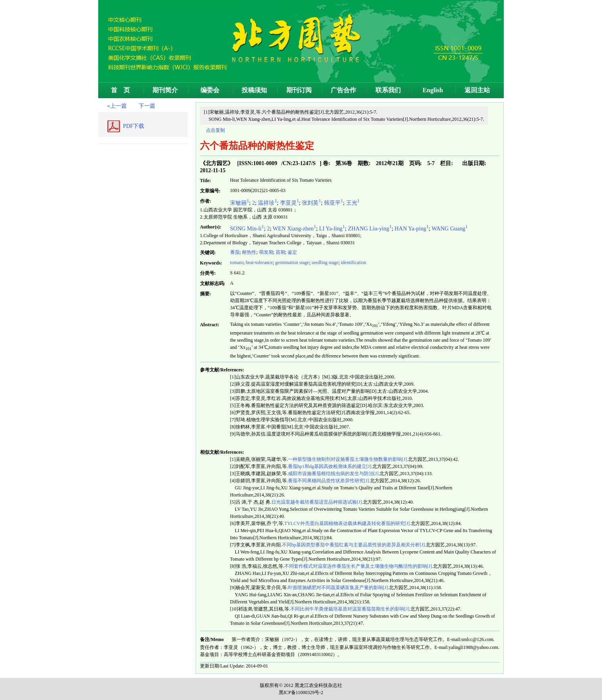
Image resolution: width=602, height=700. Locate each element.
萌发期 (266, 252)
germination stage (292, 262)
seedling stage (325, 262)
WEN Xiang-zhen (295, 228)
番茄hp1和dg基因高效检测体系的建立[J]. (330, 466)
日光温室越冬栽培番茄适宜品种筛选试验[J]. (317, 502)
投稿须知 (254, 90)
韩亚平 (333, 203)
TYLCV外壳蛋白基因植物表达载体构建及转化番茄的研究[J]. (348, 523)
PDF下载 (134, 126)
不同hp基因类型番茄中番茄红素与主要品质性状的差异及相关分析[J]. (354, 545)
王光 (353, 203)
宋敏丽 (240, 203)
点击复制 (215, 130)
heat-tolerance (259, 262)
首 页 (120, 90)
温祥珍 (267, 203)
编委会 (210, 90)
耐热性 (249, 252)
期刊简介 (165, 90)
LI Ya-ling (332, 228)
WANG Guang (450, 228)
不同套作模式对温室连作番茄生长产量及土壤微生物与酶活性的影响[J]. (359, 566)
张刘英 (311, 203)
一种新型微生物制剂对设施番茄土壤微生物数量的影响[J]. (348, 459)
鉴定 (292, 252)
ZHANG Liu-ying (370, 228)
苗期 (280, 252)
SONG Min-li (247, 228)
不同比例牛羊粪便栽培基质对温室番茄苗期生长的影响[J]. (351, 609)
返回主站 (477, 90)
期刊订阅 (299, 90)
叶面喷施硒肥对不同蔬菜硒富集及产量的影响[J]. (339, 588)
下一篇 (147, 106)
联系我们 (388, 90)
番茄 (235, 252)
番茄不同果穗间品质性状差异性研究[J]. (329, 481)
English (433, 90)
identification (354, 262)
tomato (237, 262)
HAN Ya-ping (411, 228)
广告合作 (343, 90)
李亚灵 (290, 203)
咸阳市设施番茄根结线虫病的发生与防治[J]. (334, 474)
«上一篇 (117, 106)
